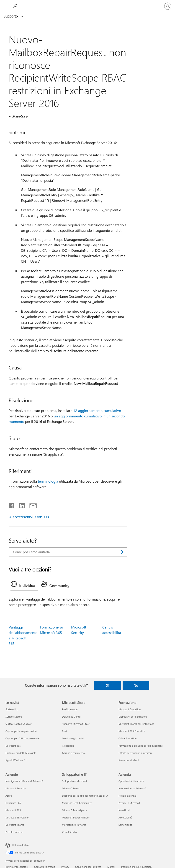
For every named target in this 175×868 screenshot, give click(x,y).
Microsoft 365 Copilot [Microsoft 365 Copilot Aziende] (17, 817)
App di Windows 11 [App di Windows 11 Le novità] (16, 760)
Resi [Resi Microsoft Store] (64, 731)
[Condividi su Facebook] (12, 505)
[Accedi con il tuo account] (168, 6)
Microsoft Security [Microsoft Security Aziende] (15, 788)
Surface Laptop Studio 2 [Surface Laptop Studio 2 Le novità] (19, 724)
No (136, 685)
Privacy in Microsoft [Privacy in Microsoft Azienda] (129, 803)
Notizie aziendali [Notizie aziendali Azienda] (128, 796)
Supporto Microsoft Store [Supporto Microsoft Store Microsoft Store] (76, 724)
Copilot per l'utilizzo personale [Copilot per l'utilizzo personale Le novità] (22, 738)
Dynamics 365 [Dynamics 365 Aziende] (13, 803)
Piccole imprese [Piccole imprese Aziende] (14, 832)
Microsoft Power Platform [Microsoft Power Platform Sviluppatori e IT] (76, 817)
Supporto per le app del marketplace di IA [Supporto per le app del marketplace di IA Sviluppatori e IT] (85, 796)
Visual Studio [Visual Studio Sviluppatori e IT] (69, 832)
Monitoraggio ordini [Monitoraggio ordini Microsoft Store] (73, 738)
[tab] (24, 585)
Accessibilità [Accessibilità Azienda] (125, 817)
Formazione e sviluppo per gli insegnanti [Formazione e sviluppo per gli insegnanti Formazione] (141, 746)
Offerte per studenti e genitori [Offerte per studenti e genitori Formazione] (135, 753)
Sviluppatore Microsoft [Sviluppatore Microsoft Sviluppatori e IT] (75, 781)
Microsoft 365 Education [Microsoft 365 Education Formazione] (132, 731)
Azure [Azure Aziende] (9, 796)
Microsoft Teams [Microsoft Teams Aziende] (15, 825)
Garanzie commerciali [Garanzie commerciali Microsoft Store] (74, 753)
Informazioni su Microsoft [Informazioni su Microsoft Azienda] (133, 788)
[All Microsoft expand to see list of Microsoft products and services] (6, 6)
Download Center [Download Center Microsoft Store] (72, 717)
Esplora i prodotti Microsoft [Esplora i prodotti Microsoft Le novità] (21, 753)
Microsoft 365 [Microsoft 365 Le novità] (13, 746)
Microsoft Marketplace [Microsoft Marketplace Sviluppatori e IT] (75, 810)
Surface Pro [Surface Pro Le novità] (12, 709)
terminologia (48, 481)
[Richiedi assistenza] (16, 6)
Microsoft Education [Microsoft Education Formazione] (130, 709)
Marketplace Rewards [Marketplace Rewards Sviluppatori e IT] (74, 825)
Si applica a (20, 116)
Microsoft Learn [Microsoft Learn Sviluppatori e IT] (71, 788)
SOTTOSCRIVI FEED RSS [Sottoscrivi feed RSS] (31, 517)
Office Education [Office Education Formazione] (127, 738)
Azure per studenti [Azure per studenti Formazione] (129, 760)
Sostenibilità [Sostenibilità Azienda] (125, 825)
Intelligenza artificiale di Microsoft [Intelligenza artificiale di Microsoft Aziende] (24, 781)
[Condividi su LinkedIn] (20, 505)
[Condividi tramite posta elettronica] (31, 505)
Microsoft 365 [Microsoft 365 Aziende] (13, 810)
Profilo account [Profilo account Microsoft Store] (70, 709)
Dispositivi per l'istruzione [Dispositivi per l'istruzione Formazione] (133, 717)
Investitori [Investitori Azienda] (124, 810)
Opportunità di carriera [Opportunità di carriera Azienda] (131, 781)
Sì (107, 685)
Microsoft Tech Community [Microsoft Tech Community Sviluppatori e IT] (77, 803)
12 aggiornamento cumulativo (97, 410)
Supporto (11, 16)
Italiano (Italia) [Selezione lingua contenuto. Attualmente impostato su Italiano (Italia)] (20, 845)
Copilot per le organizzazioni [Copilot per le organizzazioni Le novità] (21, 731)
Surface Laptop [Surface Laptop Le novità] (14, 717)
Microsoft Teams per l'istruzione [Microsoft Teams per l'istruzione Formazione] (136, 724)
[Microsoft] (87, 3)
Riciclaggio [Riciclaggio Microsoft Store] (68, 746)
